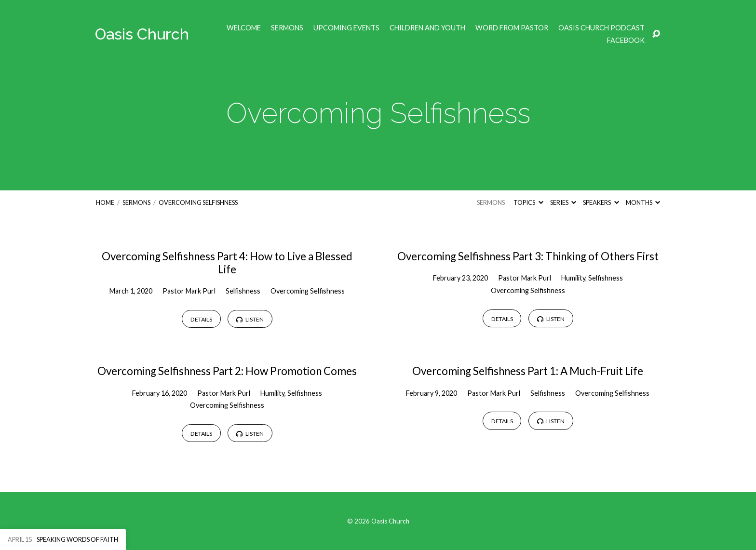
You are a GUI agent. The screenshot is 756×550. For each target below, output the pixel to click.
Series (563, 202)
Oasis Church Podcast (601, 28)
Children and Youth (427, 28)
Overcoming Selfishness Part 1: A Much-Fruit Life (528, 371)
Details (201, 319)
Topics (528, 202)
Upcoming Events (346, 28)
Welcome (244, 28)
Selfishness (243, 291)
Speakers (601, 202)
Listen (250, 319)
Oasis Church (142, 34)
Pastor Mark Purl (189, 291)
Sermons (287, 28)
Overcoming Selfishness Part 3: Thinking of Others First (528, 256)
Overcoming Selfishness (198, 202)
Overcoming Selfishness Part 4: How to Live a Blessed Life (227, 263)
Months (643, 202)
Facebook (626, 40)
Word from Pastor (512, 28)
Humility (573, 278)
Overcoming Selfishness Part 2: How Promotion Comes (227, 371)
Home (105, 202)
